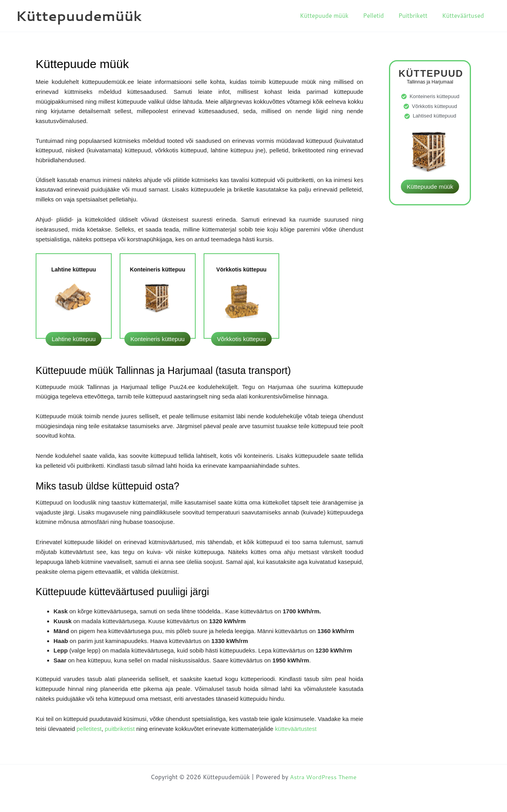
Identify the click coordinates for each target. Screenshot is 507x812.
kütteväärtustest (296, 729)
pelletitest (89, 729)
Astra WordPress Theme (323, 777)
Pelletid (380, 16)
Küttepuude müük (333, 16)
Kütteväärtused (464, 16)
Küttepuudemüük (79, 16)
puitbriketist (121, 729)
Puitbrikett (417, 16)
